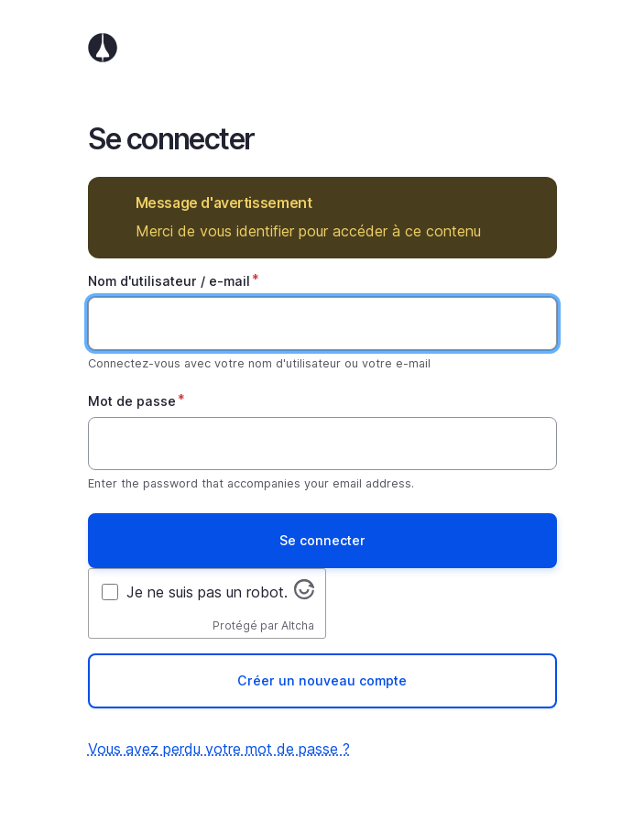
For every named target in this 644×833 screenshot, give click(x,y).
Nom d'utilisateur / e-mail (169, 281)
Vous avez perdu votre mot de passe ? (219, 749)
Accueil (322, 48)
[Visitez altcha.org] (304, 594)
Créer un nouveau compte (322, 680)
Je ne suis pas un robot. (207, 592)
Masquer (530, 203)
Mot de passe (132, 401)
